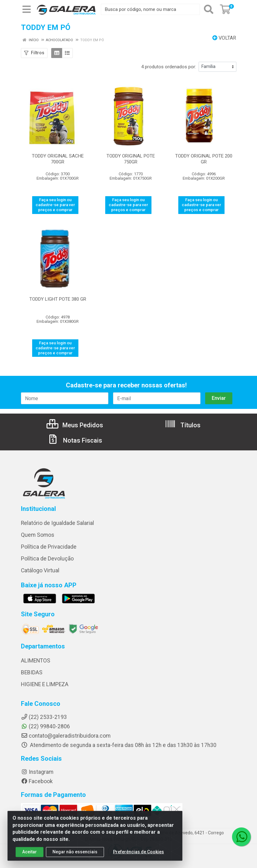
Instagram (37, 772)
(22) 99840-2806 (45, 726)
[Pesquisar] (209, 9)
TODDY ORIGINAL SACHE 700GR (58, 159)
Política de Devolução (47, 559)
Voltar (224, 38)
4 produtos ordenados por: (169, 67)
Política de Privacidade (49, 547)
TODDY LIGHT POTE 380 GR (58, 299)
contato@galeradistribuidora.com (66, 736)
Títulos (183, 425)
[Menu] (27, 9)
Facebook (37, 781)
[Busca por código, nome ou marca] (150, 9)
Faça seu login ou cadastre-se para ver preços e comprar (55, 205)
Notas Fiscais (75, 440)
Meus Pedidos (75, 425)
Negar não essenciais (75, 858)
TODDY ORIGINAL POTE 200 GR (204, 159)
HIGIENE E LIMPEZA (45, 684)
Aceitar (30, 858)
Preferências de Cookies (138, 858)
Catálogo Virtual (40, 570)
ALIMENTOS (36, 661)
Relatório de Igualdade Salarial (57, 523)
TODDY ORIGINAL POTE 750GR (131, 159)
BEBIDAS (32, 672)
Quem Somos (38, 535)
